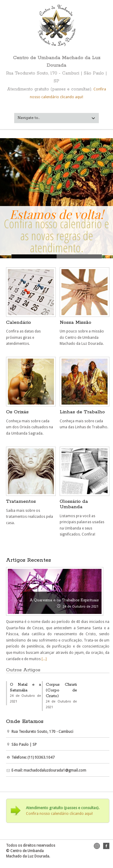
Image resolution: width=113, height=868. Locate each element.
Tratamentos (21, 501)
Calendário (19, 322)
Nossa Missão (75, 322)
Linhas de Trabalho (82, 412)
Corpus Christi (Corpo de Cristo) (61, 690)
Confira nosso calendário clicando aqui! (59, 814)
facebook (106, 846)
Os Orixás (17, 412)
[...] (44, 659)
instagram (97, 846)
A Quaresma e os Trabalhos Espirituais (64, 600)
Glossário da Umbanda (74, 504)
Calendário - (79, 256)
